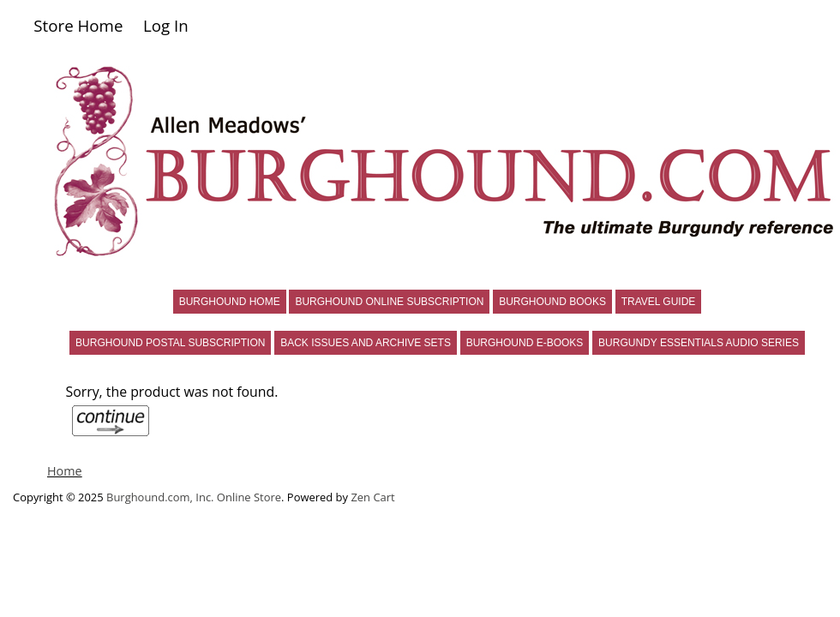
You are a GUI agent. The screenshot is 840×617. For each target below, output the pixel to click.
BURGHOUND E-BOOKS (525, 343)
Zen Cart (372, 497)
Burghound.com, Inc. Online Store (194, 497)
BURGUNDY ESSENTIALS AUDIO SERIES (699, 343)
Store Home (78, 25)
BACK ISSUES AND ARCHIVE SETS (366, 343)
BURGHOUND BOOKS (552, 302)
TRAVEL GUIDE (659, 302)
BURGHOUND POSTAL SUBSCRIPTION (170, 343)
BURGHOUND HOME (230, 302)
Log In (166, 25)
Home (65, 471)
